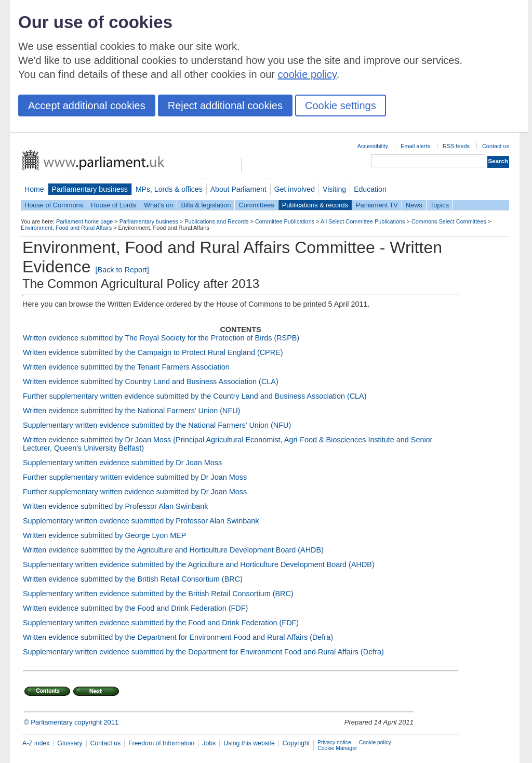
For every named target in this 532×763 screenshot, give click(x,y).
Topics (440, 205)
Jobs (209, 743)
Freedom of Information (161, 743)
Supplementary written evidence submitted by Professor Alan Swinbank (141, 521)
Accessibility (373, 146)
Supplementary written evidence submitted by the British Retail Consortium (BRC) (158, 594)
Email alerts (415, 146)
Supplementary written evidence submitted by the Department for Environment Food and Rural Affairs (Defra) (203, 652)
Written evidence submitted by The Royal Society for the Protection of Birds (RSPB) (161, 338)
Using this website (249, 743)
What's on (159, 205)
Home (34, 189)
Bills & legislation (206, 205)
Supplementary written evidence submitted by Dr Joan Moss (122, 463)
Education (370, 189)
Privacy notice (334, 742)
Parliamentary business (90, 189)
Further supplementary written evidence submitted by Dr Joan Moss (135, 477)
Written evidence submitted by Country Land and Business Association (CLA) (151, 381)
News (414, 205)
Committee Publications (285, 221)
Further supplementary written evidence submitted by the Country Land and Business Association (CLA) (195, 396)
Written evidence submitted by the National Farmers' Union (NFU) (131, 411)
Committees (256, 205)
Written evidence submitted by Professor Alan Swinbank (115, 506)
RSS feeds (456, 146)
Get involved (295, 189)
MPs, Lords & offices (169, 189)
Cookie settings (341, 106)
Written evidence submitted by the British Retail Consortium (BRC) (133, 579)
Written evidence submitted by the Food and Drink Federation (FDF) (135, 608)
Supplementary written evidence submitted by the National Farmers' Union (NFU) (157, 425)
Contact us (496, 146)
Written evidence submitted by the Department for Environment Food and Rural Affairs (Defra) (178, 637)
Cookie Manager (337, 748)
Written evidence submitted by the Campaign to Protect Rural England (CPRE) (153, 352)
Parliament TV (377, 205)
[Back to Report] (122, 270)
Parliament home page (84, 221)
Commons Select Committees (449, 221)
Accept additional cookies (87, 106)
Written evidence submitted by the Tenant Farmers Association (126, 367)
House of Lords (114, 205)
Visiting (334, 189)
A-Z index (36, 743)
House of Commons (54, 205)
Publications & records (315, 205)
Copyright (296, 743)
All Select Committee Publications (363, 221)
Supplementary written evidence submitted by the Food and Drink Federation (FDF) (161, 623)
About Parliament (238, 189)
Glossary (70, 743)
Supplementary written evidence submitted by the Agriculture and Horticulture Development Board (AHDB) (199, 564)
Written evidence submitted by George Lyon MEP (104, 535)
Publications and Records (216, 221)
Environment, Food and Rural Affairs (66, 228)
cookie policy (307, 74)
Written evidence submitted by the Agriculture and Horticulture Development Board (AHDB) (173, 550)
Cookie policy (375, 742)
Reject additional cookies (225, 106)
